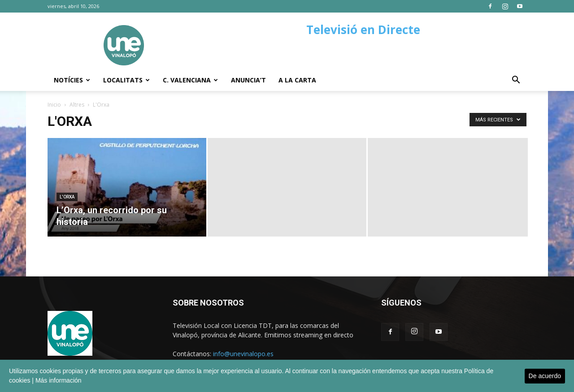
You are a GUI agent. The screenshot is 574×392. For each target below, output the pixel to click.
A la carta (297, 80)
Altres (77, 105)
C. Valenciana (190, 80)
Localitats (126, 80)
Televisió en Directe (363, 30)
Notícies (72, 80)
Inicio (54, 105)
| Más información (57, 380)
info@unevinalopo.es (243, 354)
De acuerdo (545, 376)
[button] (516, 81)
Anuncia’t (248, 80)
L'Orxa (67, 197)
